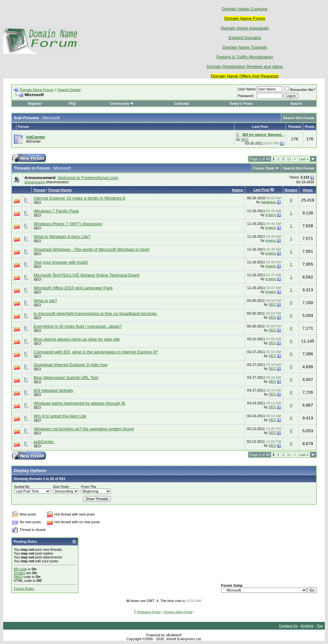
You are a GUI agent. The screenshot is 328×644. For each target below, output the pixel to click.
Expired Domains (245, 38)
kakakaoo (269, 202)
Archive (307, 626)
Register (35, 103)
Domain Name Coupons (245, 9)
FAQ (72, 103)
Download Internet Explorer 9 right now (70, 365)
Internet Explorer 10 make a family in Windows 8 (79, 198)
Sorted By (22, 487)
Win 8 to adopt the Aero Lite (60, 416)
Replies (291, 190)
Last (304, 159)
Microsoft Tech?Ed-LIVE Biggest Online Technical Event (86, 275)
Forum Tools (264, 168)
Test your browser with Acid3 (61, 262)
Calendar (182, 103)
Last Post (262, 190)
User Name (247, 89)
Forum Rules (24, 589)
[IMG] (18, 577)
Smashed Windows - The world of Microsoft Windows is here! (92, 249)
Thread (39, 190)
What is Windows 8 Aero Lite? (62, 237)
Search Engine (69, 90)
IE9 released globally (53, 390)
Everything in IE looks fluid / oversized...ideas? (78, 326)
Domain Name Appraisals (245, 28)
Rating (237, 190)
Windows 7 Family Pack (56, 211)
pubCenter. (44, 442)
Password (246, 96)
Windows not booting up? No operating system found (84, 429)
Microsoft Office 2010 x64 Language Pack (73, 288)
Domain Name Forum (37, 90)
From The (89, 487)
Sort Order (61, 487)
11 (289, 159)
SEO (245, 139)
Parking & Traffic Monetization (245, 57)
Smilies (19, 573)
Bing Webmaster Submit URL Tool (66, 378)
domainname (35, 182)
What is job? (45, 301)
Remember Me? (300, 90)
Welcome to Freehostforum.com (88, 178)
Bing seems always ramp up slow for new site (77, 339)
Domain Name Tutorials (245, 47)
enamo (271, 215)
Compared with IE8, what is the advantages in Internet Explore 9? (96, 352)
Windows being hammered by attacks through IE (80, 403)
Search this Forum (299, 118)
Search (296, 103)
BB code (20, 569)
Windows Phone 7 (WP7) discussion (68, 224)
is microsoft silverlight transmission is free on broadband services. (96, 314)
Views (308, 190)
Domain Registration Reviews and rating (245, 66)
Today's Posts (241, 103)
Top (320, 626)
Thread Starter (60, 190)
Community (122, 103)
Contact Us (288, 626)
